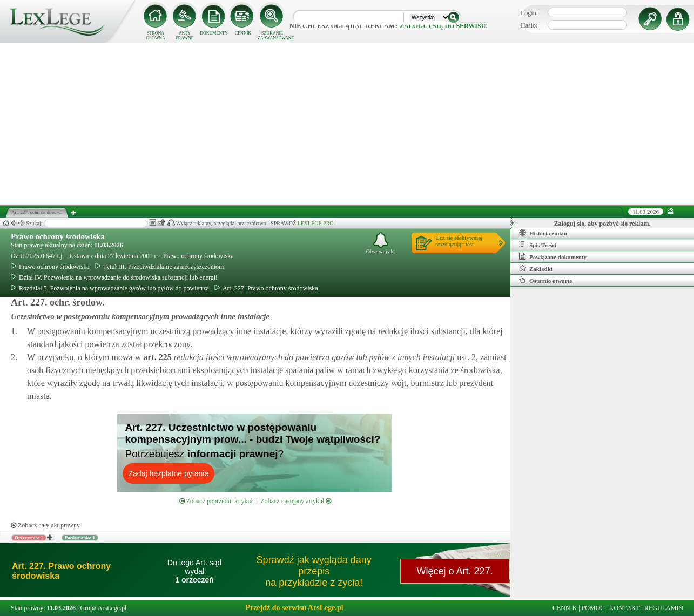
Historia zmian (543, 233)
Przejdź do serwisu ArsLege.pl (294, 608)
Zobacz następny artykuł (296, 501)
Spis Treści (538, 245)
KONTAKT (625, 608)
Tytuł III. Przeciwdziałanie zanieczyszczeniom (160, 267)
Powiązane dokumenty (553, 256)
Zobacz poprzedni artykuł (216, 501)
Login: (529, 13)
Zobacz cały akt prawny (45, 525)
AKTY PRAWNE (184, 36)
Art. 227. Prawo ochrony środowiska (266, 288)
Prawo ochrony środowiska (58, 236)
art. (156, 357)
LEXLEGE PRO (316, 223)
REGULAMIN (664, 608)
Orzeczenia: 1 (29, 538)
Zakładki (536, 268)
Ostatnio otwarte (545, 280)
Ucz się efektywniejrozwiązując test (459, 241)
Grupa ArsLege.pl (103, 608)
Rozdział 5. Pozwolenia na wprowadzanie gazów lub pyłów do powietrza (110, 288)
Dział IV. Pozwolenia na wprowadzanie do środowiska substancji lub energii (114, 277)
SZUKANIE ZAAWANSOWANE (272, 36)
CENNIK (243, 33)
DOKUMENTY (214, 33)
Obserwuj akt (381, 243)
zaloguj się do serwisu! (444, 26)
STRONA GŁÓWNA (156, 36)
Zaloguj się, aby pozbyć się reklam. (602, 224)
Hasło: (529, 25)
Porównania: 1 (80, 538)
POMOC (593, 608)
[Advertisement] (347, 124)
